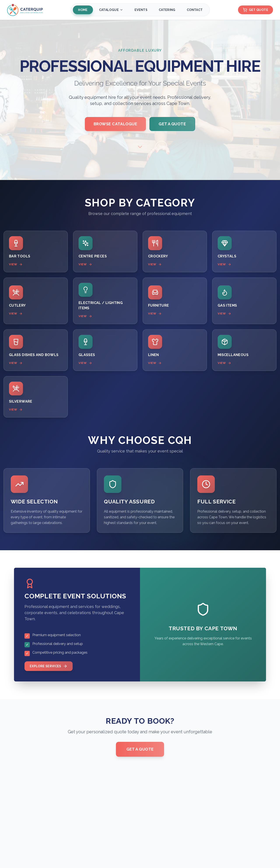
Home (82, 10)
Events (141, 10)
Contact (194, 10)
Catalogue (111, 10)
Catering (167, 10)
